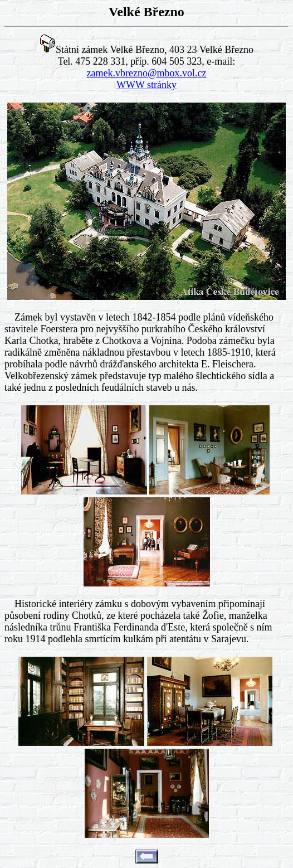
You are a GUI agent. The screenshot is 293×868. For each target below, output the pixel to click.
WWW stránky (146, 85)
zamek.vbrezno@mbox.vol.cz (147, 73)
